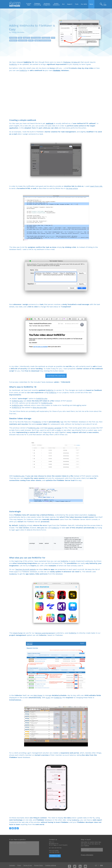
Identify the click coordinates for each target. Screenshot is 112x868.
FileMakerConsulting (37, 4)
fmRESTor (13, 41)
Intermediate (36, 38)
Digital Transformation (43, 41)
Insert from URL (96, 186)
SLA (63, 4)
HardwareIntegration (47, 4)
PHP (53, 38)
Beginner (27, 38)
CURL (59, 430)
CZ (104, 3)
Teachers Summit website (26, 569)
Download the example (56, 376)
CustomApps (29, 4)
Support (70, 4)
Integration (46, 38)
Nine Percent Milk (40, 407)
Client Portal (18, 633)
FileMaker (13, 38)
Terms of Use (28, 865)
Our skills (84, 4)
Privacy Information (87, 855)
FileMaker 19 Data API (72, 62)
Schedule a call (55, 856)
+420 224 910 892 (56, 848)
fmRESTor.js (16, 407)
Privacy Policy (39, 865)
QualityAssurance (56, 4)
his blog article (72, 188)
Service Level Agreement (45, 633)
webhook (50, 123)
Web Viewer (38, 695)
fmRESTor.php (42, 399)
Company (12, 865)
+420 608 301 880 (54, 852)
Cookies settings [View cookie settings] (51, 865)
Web (20, 38)
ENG (105, 5)
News (91, 4)
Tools (77, 4)
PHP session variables (53, 428)
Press (19, 865)
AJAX (48, 698)
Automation (23, 41)
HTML (31, 41)
